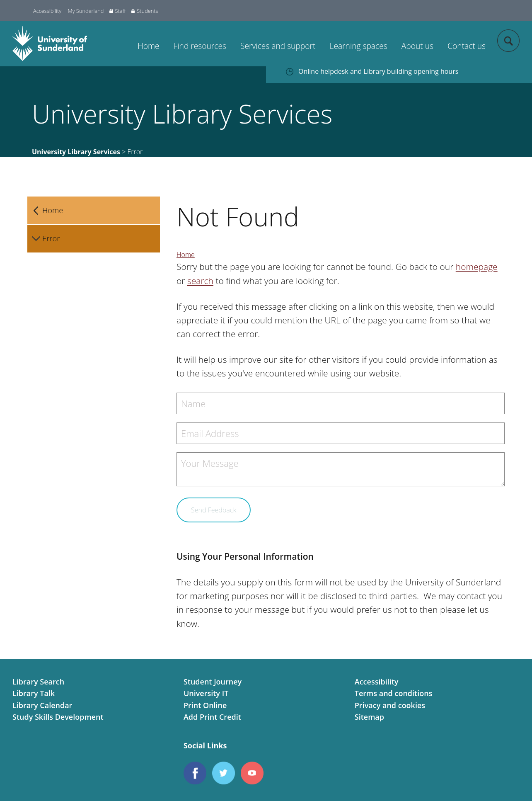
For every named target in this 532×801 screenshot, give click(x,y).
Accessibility (47, 11)
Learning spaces (359, 46)
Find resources (200, 46)
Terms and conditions (394, 693)
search (200, 281)
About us (417, 46)
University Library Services (76, 152)
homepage (477, 267)
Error (51, 238)
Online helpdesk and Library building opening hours (378, 71)
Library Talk (34, 693)
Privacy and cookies (390, 705)
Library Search (38, 682)
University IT (206, 693)
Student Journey (213, 682)
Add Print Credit (212, 717)
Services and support (278, 46)
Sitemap (369, 717)
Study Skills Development (58, 717)
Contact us (467, 46)
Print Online (205, 705)
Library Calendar (42, 705)
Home (149, 46)
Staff (117, 11)
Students (145, 11)
